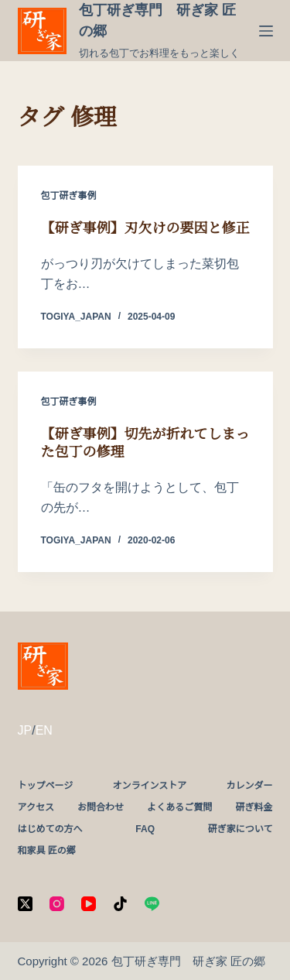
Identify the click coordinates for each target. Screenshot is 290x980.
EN (44, 730)
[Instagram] (57, 904)
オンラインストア (149, 786)
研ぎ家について (241, 829)
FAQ (145, 829)
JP (25, 730)
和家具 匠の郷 (47, 851)
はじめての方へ (50, 829)
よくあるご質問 (179, 807)
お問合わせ (101, 807)
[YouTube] (89, 904)
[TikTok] (120, 904)
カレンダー (249, 786)
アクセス (36, 807)
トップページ (46, 786)
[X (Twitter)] (25, 904)
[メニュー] (266, 31)
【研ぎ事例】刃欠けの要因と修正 (145, 228)
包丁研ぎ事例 (69, 196)
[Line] (152, 904)
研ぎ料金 (254, 807)
